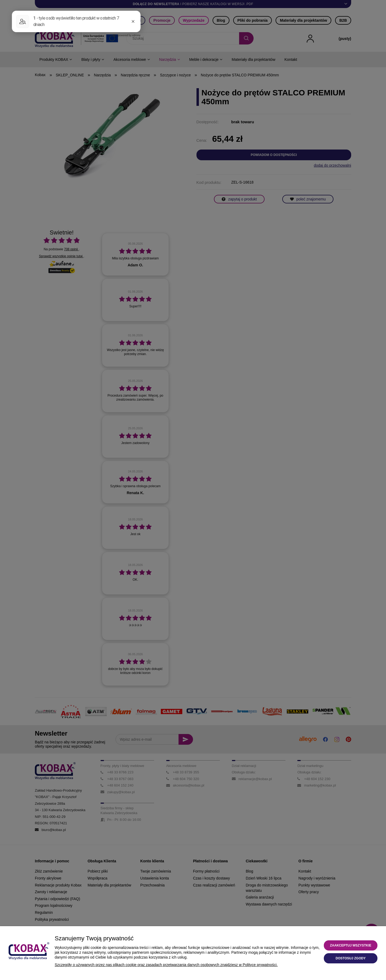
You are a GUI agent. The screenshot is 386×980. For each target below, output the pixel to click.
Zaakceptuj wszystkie (351, 945)
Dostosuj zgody (351, 958)
